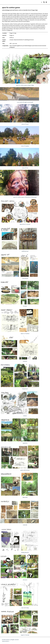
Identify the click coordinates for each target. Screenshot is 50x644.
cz (42, 2)
